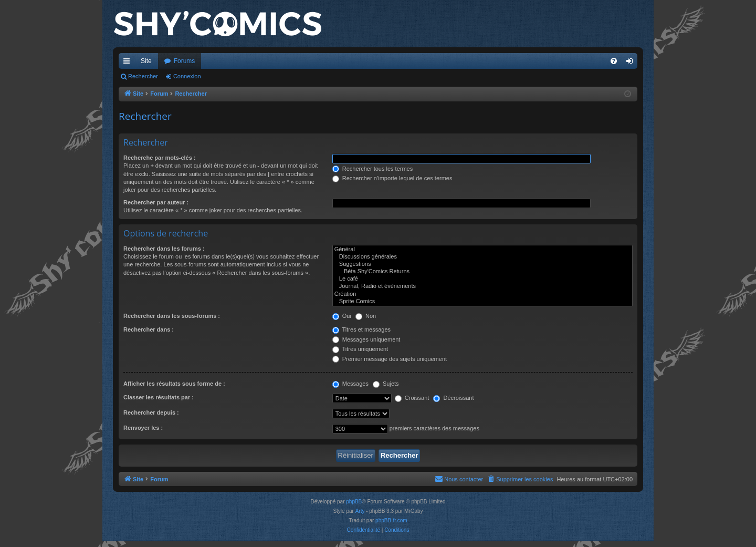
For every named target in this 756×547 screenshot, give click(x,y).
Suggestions (482, 264)
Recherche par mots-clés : (160, 158)
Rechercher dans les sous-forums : (172, 316)
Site (146, 61)
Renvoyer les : (143, 428)
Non (366, 316)
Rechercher (143, 76)
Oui (342, 316)
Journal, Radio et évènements (482, 286)
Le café (482, 279)
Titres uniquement (360, 349)
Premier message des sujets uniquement (390, 359)
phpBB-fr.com (391, 520)
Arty (360, 511)
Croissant (412, 398)
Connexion (187, 76)
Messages (350, 384)
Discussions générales (482, 257)
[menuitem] (614, 61)
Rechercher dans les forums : (164, 249)
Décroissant (453, 398)
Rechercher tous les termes (373, 169)
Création (482, 294)
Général (482, 250)
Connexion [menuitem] (632, 63)
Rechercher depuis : (151, 412)
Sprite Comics (482, 302)
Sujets (386, 384)
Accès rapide (129, 63)
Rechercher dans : (149, 329)
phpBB (354, 502)
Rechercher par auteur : (156, 202)
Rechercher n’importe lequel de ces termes (392, 178)
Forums (185, 61)
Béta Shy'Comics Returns (482, 272)
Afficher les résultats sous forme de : (174, 384)
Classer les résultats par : (159, 397)
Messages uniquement (366, 339)
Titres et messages (361, 329)
